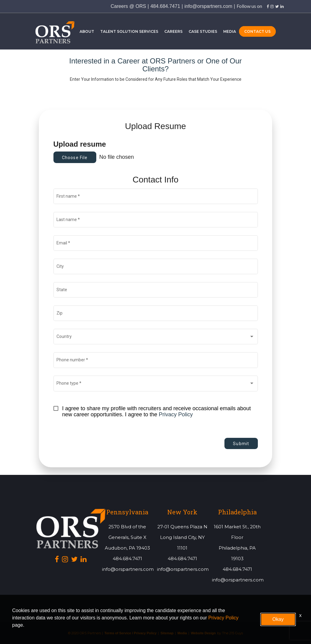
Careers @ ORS (128, 6)
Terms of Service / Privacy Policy (131, 633)
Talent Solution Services (129, 31)
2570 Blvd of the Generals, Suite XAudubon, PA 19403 (127, 537)
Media (230, 31)
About (87, 31)
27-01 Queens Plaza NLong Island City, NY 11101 (182, 537)
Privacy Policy (176, 414)
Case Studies (203, 31)
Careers (173, 31)
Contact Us (257, 31)
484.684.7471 (165, 6)
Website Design (203, 633)
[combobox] (155, 338)
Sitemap (167, 633)
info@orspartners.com (208, 6)
